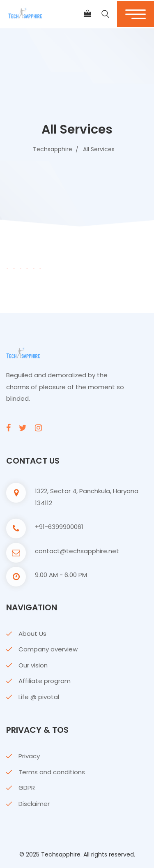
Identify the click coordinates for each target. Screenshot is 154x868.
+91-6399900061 (59, 527)
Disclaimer (34, 804)
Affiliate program (45, 681)
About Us (32, 634)
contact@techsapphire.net (77, 551)
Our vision (33, 665)
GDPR (27, 788)
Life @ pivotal (39, 697)
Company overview (48, 649)
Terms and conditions (52, 772)
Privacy (29, 756)
